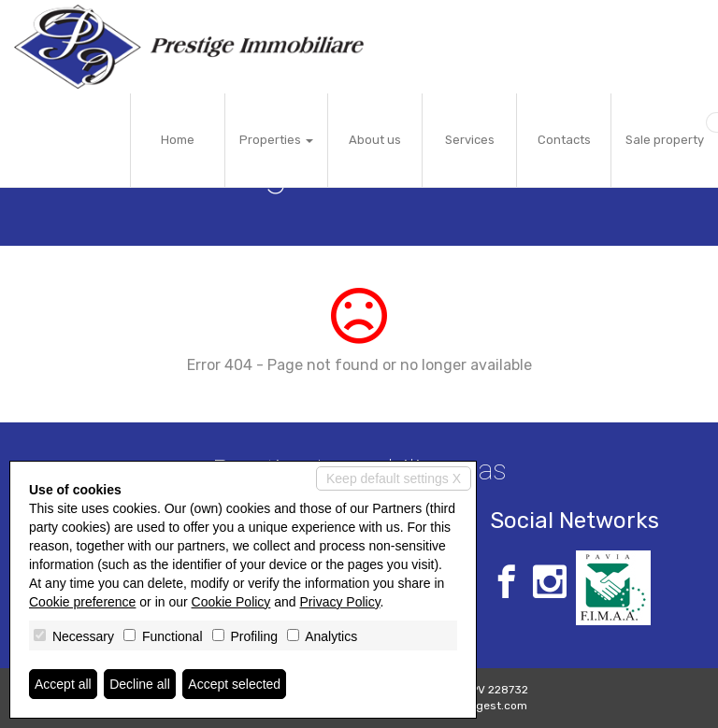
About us (375, 140)
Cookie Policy (231, 602)
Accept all (63, 684)
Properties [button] (276, 140)
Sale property (665, 140)
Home (178, 140)
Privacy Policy (340, 602)
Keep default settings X (394, 478)
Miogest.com (493, 706)
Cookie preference (82, 602)
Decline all (140, 684)
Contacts (564, 140)
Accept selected (234, 684)
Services (470, 140)
